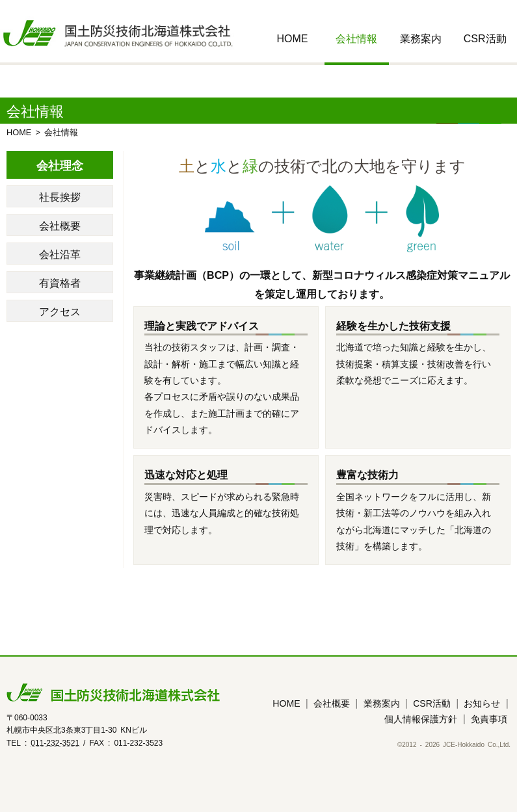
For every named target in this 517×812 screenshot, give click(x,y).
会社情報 (356, 38)
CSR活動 (485, 38)
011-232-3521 (55, 742)
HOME (292, 38)
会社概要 (60, 225)
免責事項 (489, 718)
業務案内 (421, 38)
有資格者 (60, 282)
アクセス (60, 311)
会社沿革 (60, 254)
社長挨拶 (60, 196)
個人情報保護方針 (421, 718)
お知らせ (482, 703)
